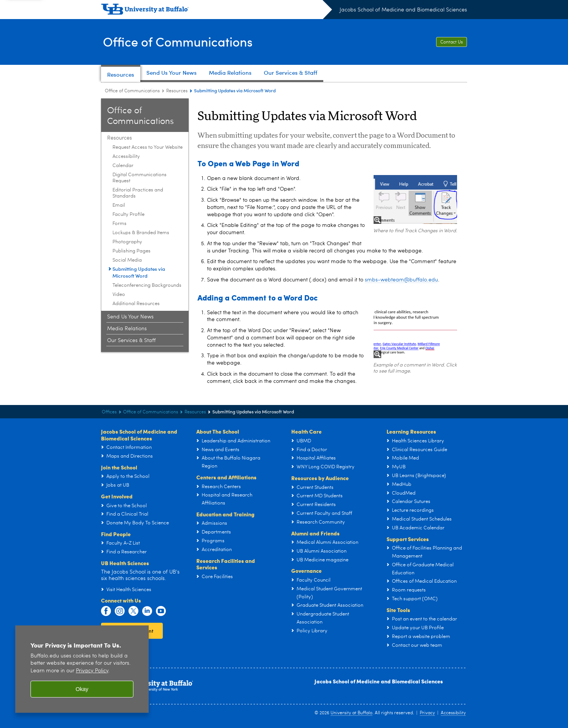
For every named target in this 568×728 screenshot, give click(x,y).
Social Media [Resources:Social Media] (127, 260)
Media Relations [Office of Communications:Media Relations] (127, 329)
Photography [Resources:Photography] (127, 242)
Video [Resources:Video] (119, 295)
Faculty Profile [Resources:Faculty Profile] (128, 215)
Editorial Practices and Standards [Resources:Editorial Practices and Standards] (138, 193)
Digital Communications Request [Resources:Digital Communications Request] (140, 178)
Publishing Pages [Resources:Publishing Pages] (132, 251)
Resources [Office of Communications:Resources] (177, 91)
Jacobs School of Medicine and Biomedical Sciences (403, 10)
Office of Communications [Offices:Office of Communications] (132, 91)
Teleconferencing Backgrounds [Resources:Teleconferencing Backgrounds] (147, 285)
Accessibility (453, 713)
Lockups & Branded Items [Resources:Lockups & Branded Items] (141, 233)
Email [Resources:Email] (119, 205)
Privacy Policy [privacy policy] (92, 671)
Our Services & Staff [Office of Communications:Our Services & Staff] (131, 341)
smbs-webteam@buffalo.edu (401, 280)
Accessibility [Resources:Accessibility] (126, 157)
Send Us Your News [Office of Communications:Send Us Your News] (130, 317)
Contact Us (452, 42)
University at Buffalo (351, 713)
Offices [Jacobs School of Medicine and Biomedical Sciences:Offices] (109, 412)
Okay (82, 689)
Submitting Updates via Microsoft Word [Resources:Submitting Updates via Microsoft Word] (139, 272)
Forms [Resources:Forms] (120, 224)
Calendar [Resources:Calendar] (123, 166)
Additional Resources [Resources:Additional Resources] (136, 304)
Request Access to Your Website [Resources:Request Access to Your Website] (148, 147)
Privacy (427, 713)
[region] (82, 669)
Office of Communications (183, 41)
